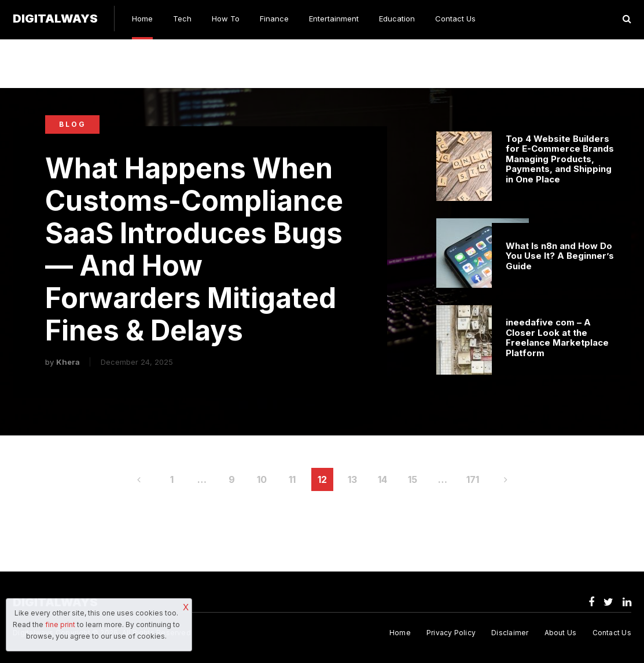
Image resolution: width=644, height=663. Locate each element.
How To (226, 19)
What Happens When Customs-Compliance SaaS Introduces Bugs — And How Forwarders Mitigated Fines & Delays (194, 250)
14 (382, 479)
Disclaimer (510, 633)
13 (352, 479)
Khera (68, 362)
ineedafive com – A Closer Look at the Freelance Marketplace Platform (557, 338)
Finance (274, 19)
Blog (73, 124)
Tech (182, 19)
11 (292, 479)
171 (473, 479)
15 (413, 479)
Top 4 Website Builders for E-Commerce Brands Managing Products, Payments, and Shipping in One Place (560, 159)
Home (142, 19)
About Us (561, 633)
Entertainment (334, 19)
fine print (60, 624)
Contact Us (455, 19)
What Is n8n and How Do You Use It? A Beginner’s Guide (560, 256)
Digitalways (55, 19)
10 (262, 479)
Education (397, 19)
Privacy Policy (451, 633)
